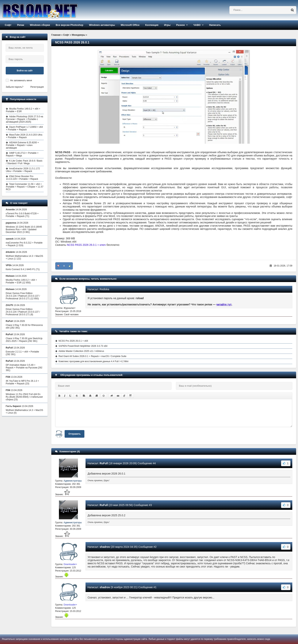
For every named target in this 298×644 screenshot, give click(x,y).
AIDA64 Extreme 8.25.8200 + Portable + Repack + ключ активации (22, 145)
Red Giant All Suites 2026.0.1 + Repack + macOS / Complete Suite (92, 356)
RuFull (104, 463)
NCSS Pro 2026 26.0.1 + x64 (73, 341)
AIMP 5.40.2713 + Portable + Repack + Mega (22, 154)
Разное (180, 25)
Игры (167, 25)
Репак (21, 25)
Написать (215, 25)
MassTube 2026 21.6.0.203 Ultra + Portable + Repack (24, 136)
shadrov (105, 547)
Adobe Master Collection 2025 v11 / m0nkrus (81, 351)
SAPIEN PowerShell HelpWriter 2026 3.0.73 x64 (83, 346)
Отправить (74, 434)
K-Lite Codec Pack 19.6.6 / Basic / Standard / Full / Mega (24, 162)
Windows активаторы (102, 25)
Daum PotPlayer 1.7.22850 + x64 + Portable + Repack (24, 128)
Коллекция (152, 25)
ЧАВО (197, 25)
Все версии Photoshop (69, 25)
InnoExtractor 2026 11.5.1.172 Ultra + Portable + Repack (23, 170)
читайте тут (224, 304)
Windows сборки (40, 25)
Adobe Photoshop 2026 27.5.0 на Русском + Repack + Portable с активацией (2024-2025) (25, 119)
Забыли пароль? (15, 87)
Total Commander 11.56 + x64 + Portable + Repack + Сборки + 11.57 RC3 (25, 187)
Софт (8, 25)
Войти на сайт (25, 71)
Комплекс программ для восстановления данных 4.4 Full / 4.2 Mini (94, 361)
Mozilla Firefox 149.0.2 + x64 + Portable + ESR (23, 110)
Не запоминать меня (21, 80)
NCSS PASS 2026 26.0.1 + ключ (86, 245)
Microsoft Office (130, 25)
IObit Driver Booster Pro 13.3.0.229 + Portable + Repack (22, 178)
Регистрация (37, 87)
